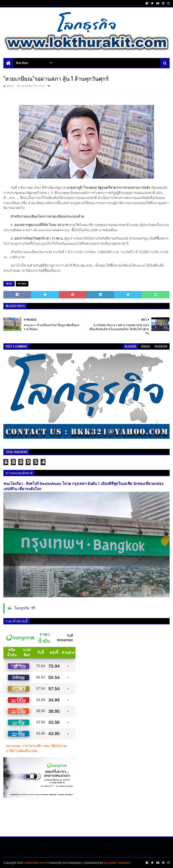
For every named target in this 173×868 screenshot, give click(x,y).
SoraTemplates (72, 863)
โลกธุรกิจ (21, 608)
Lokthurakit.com (34, 863)
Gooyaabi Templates (117, 863)
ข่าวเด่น (22, 284)
